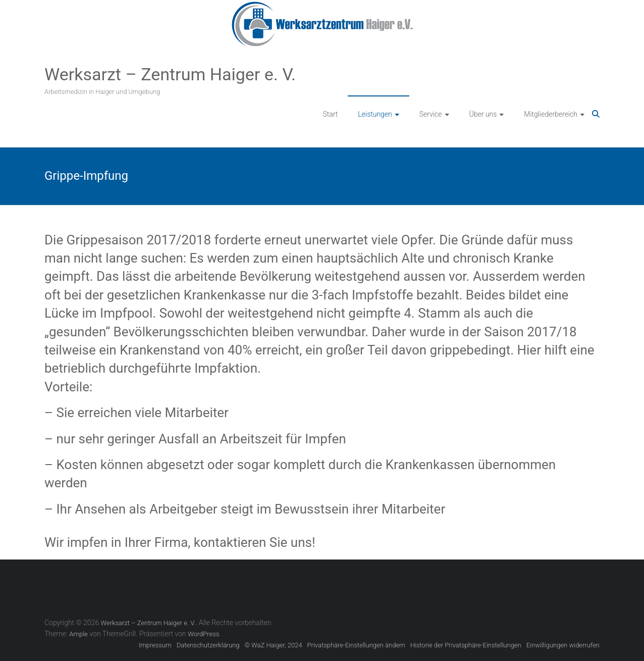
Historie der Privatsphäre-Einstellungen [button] (466, 645)
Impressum (155, 645)
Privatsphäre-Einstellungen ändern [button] (356, 645)
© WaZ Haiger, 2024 (274, 645)
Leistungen (375, 114)
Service (431, 114)
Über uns (483, 114)
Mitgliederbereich (551, 114)
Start (331, 114)
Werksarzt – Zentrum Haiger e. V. (170, 74)
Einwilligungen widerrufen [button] (563, 645)
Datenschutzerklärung (208, 645)
